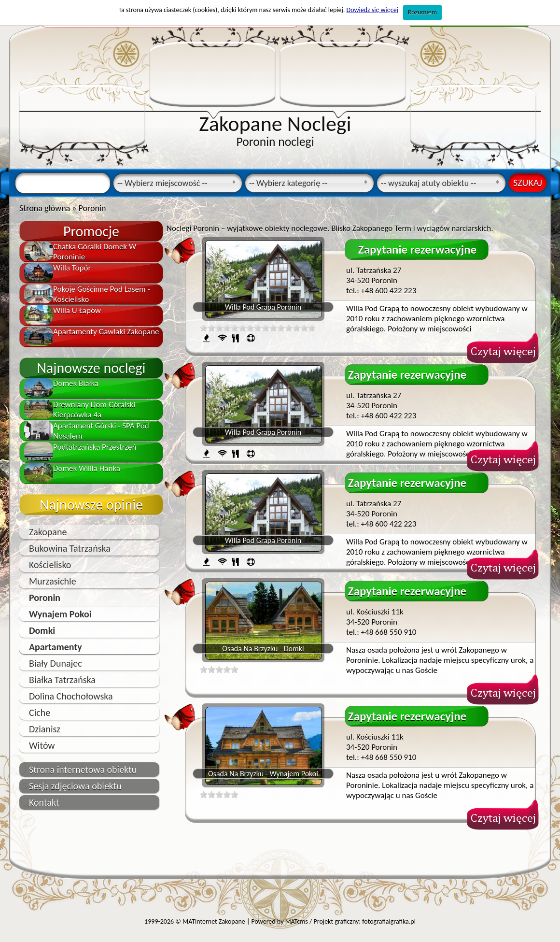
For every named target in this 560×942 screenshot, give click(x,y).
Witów (42, 745)
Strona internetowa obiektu (83, 770)
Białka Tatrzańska (62, 680)
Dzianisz (45, 729)
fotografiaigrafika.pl (389, 921)
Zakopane (48, 532)
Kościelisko (50, 565)
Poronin (45, 598)
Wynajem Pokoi (60, 614)
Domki (42, 630)
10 (235, 328)
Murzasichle (53, 581)
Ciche (40, 713)
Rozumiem (422, 12)
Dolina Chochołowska (71, 696)
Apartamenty (56, 647)
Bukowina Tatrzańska (70, 548)
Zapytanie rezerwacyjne (417, 250)
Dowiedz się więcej (372, 10)
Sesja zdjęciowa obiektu (75, 786)
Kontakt (44, 802)
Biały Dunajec (56, 663)
